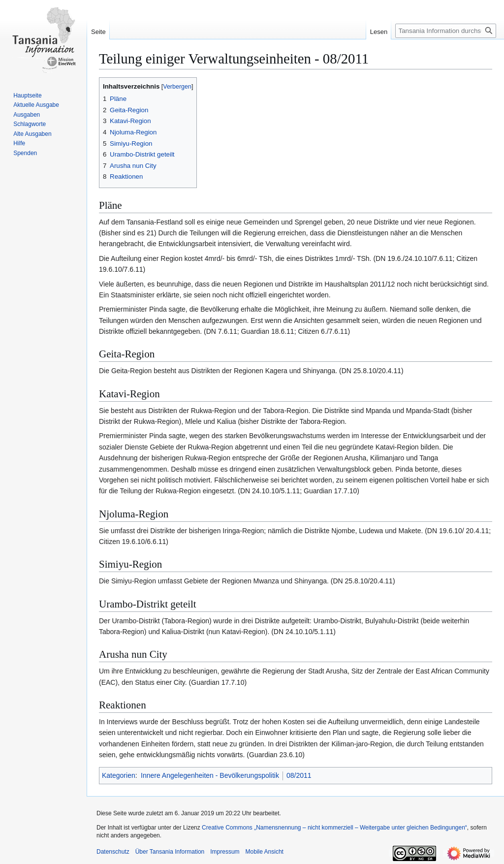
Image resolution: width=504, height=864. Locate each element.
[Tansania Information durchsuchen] (446, 31)
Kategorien (119, 775)
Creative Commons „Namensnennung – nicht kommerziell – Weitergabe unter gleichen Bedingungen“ (334, 828)
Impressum (225, 852)
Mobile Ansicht (265, 852)
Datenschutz (113, 852)
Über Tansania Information (170, 852)
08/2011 (299, 775)
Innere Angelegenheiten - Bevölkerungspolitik (210, 775)
